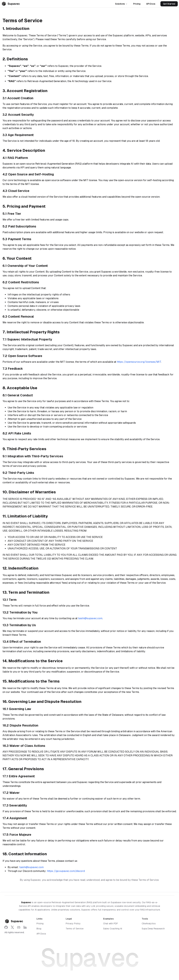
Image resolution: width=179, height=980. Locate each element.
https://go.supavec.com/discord (66, 871)
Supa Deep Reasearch (153, 929)
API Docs (151, 4)
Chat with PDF (111, 923)
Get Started (169, 4)
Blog (39, 929)
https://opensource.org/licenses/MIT (139, 362)
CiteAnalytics (149, 923)
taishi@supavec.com (90, 618)
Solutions (121, 4)
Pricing (137, 4)
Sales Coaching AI (113, 929)
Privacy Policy (73, 923)
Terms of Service (75, 929)
